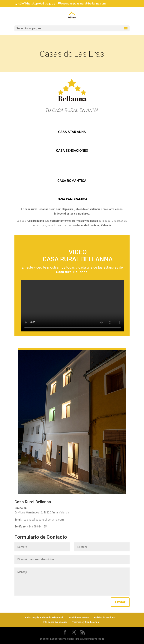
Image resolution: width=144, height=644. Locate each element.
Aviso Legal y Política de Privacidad (44, 618)
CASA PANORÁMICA (72, 199)
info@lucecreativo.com (89, 639)
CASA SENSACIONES (72, 150)
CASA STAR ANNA (72, 132)
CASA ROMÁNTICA (72, 181)
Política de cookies (105, 618)
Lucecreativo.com (61, 639)
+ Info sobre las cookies (54, 622)
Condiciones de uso (78, 618)
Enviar (120, 602)
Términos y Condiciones (85, 622)
